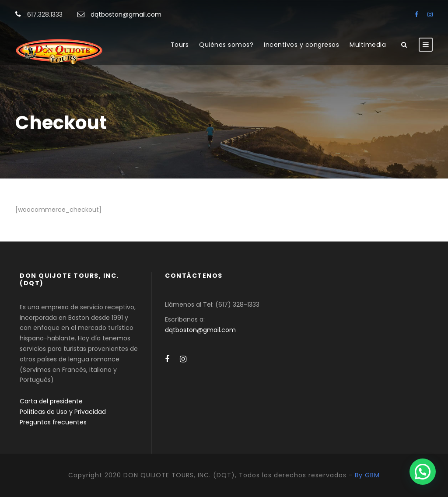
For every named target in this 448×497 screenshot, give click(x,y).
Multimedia (368, 45)
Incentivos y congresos (301, 45)
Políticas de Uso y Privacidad (63, 412)
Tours (180, 45)
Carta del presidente (51, 401)
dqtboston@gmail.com (126, 14)
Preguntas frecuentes (53, 422)
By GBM (367, 475)
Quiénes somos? (226, 45)
